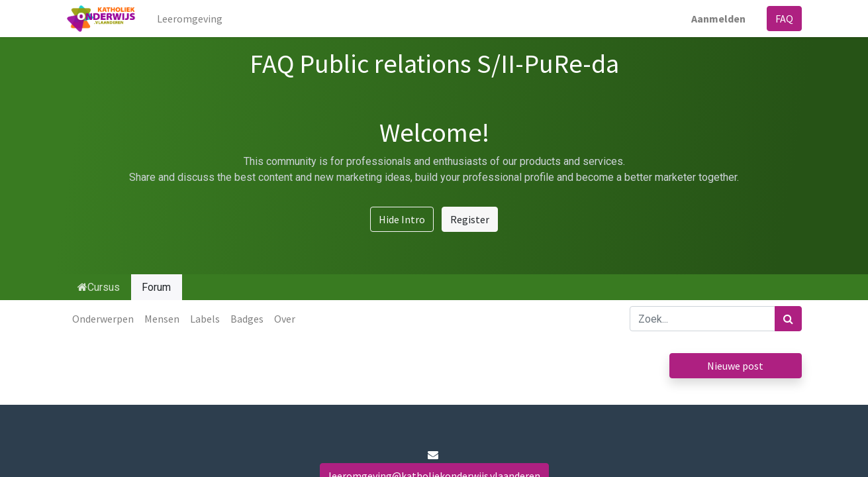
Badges (247, 319)
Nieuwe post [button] (735, 366)
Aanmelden (718, 19)
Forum (156, 287)
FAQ (784, 19)
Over (285, 319)
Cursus (99, 287)
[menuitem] (190, 19)
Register (470, 219)
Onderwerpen (103, 319)
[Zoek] (788, 319)
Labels (205, 319)
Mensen (162, 319)
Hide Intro (402, 219)
